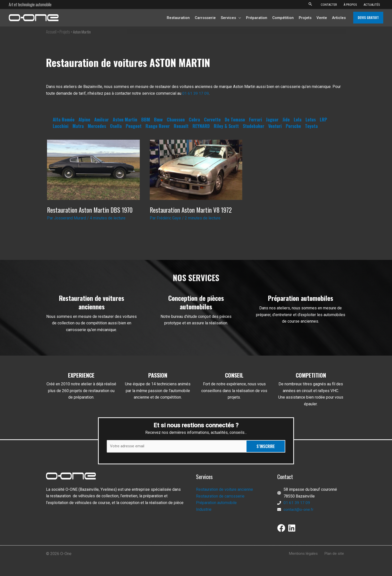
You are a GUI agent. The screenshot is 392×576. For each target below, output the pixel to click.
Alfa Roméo (64, 119)
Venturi (275, 126)
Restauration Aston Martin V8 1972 (191, 210)
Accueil (51, 32)
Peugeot (134, 126)
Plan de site (335, 554)
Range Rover (158, 126)
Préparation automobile (216, 503)
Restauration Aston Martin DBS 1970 (90, 210)
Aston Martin (125, 119)
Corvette (212, 119)
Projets (65, 32)
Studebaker (253, 126)
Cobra (194, 119)
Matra (78, 126)
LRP (323, 119)
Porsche (293, 126)
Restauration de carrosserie (220, 496)
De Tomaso (235, 119)
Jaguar (272, 119)
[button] (310, 4)
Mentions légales (306, 554)
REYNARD (201, 126)
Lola (298, 119)
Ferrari (255, 119)
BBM (146, 119)
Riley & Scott (226, 126)
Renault (181, 126)
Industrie (204, 510)
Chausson (176, 119)
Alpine (84, 119)
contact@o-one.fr (298, 510)
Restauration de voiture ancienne (224, 490)
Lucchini (61, 126)
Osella (116, 126)
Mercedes (97, 126)
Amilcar (101, 119)
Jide (286, 119)
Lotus (311, 119)
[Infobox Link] (91, 316)
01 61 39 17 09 (195, 93)
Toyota (311, 126)
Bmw (158, 119)
